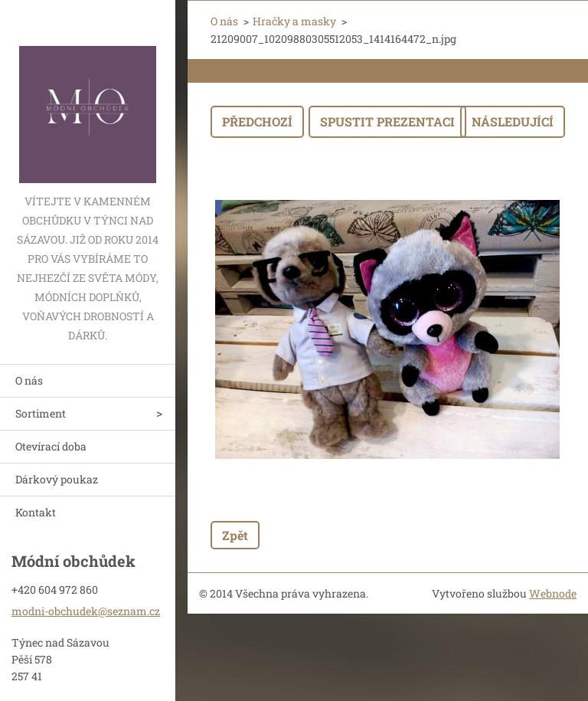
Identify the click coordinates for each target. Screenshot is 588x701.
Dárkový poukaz (57, 479)
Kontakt (36, 512)
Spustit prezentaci (387, 121)
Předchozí (257, 121)
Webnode (553, 593)
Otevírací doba (51, 446)
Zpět (235, 535)
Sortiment (41, 413)
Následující (513, 121)
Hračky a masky (294, 21)
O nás (29, 380)
